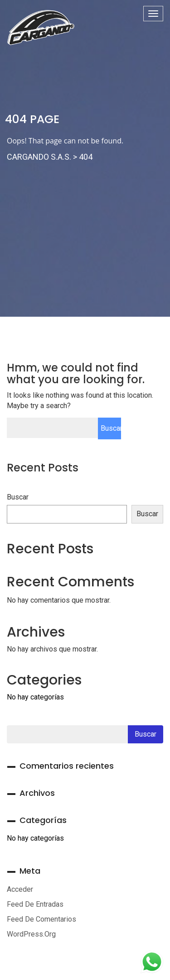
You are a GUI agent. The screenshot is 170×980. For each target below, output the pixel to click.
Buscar (18, 497)
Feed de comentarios (41, 919)
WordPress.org (31, 934)
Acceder (20, 889)
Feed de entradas (35, 904)
